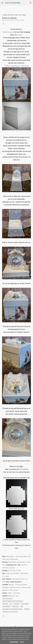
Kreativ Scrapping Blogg (12, 3)
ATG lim (15, 590)
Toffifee (27, 609)
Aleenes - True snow (15, 585)
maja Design (25, 604)
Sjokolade (15, 607)
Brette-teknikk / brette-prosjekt (13, 601)
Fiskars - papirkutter (14, 593)
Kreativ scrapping (8, 32)
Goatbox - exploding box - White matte (17, 66)
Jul (11, 604)
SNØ (22, 607)
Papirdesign (6, 607)
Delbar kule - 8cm (13, 596)
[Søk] (31, 3)
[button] (3, 24)
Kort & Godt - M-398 (14, 571)
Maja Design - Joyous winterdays (16, 556)
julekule (17, 604)
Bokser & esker (7, 599)
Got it (22, 642)
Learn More (14, 642)
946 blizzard (14, 559)
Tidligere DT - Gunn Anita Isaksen (12, 609)
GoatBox (20, 35)
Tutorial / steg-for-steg (10, 612)
